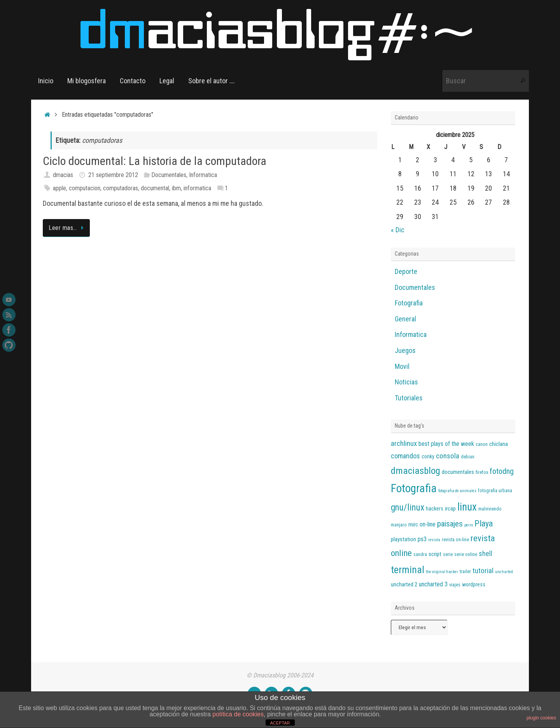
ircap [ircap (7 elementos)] (450, 509)
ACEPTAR (280, 723)
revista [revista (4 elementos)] (434, 540)
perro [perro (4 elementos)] (469, 525)
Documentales (169, 175)
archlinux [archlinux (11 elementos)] (404, 444)
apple (59, 188)
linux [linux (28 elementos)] (467, 507)
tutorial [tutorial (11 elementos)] (483, 571)
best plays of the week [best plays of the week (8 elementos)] (446, 444)
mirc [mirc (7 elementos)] (413, 525)
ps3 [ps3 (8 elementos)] (422, 539)
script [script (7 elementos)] (435, 554)
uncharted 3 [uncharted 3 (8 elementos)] (433, 584)
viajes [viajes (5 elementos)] (455, 585)
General (405, 319)
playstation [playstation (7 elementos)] (403, 539)
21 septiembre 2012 (113, 175)
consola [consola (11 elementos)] (448, 456)
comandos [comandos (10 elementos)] (405, 456)
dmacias (63, 175)
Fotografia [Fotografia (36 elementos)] (414, 488)
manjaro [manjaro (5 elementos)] (399, 525)
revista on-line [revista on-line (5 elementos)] (455, 540)
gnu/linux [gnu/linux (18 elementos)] (408, 508)
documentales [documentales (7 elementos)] (458, 472)
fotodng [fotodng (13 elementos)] (502, 471)
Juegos (405, 350)
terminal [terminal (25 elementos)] (408, 570)
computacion (85, 188)
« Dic (398, 230)
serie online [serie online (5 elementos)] (466, 554)
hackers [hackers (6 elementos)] (435, 509)
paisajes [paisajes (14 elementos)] (450, 524)
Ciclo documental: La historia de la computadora (155, 161)
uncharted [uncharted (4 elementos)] (504, 572)
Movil (402, 366)
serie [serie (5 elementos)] (448, 554)
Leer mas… (68, 228)
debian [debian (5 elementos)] (468, 457)
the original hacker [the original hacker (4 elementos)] (442, 572)
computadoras (121, 188)
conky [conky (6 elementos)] (428, 456)
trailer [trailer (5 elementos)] (465, 572)
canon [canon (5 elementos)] (482, 444)
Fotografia (409, 303)
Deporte (406, 271)
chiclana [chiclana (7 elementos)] (499, 444)
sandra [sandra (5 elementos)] (420, 554)
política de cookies (238, 714)
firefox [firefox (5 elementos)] (482, 472)
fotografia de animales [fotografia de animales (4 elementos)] (457, 491)
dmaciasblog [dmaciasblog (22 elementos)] (416, 471)
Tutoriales (409, 398)
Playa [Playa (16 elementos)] (484, 524)
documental (155, 188)
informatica (197, 188)
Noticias (406, 382)
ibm (176, 188)
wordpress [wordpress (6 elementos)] (474, 584)
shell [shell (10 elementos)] (486, 553)
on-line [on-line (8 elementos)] (428, 524)
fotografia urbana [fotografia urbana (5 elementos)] (495, 491)
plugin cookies (541, 718)
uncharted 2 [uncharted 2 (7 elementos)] (404, 584)
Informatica (203, 175)
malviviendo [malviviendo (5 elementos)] (490, 509)
